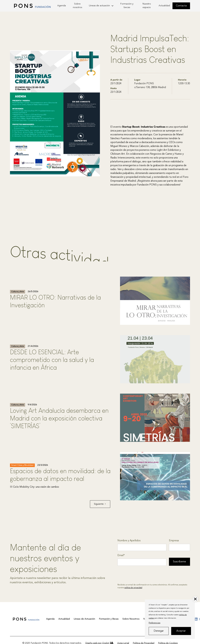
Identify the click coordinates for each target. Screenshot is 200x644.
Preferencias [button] (154, 623)
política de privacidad (133, 588)
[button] (195, 599)
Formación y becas (127, 6)
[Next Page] (100, 504)
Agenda (62, 6)
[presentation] (142, 575)
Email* (121, 555)
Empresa (174, 541)
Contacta (181, 6)
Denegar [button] (159, 631)
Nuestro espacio (147, 6)
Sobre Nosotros (131, 619)
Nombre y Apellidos (129, 541)
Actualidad (164, 6)
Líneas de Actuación (84, 619)
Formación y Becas (109, 619)
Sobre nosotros (77, 6)
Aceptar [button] (181, 631)
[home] (32, 6)
